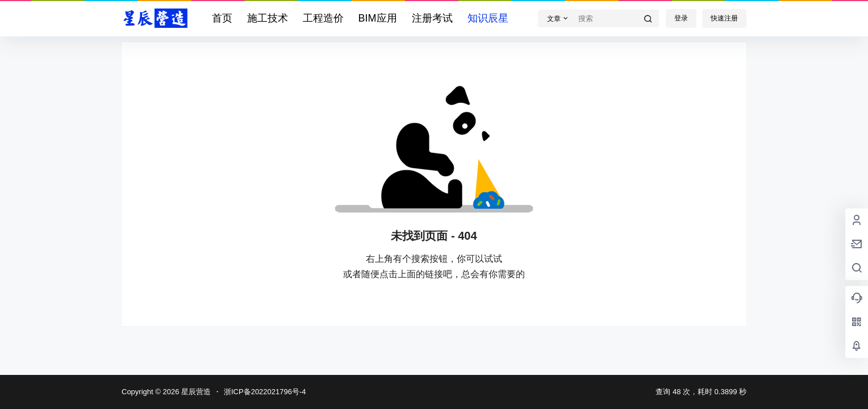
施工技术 (268, 18)
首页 (222, 18)
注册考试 (432, 18)
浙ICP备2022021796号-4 (265, 392)
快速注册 (724, 18)
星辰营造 (195, 392)
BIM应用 (378, 18)
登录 (681, 18)
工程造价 (323, 18)
